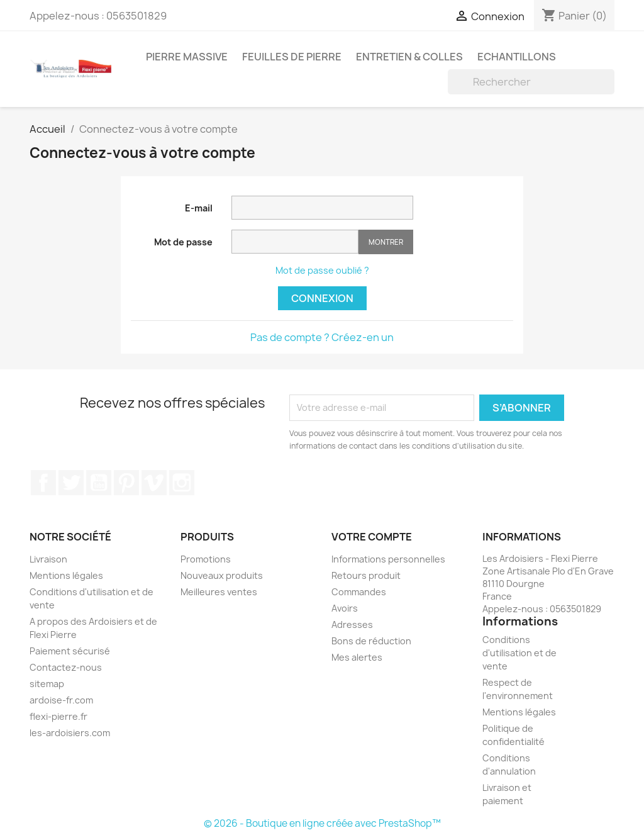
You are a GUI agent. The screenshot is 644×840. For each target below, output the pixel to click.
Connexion (322, 298)
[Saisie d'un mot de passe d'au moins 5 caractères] (295, 242)
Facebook (43, 483)
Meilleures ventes (219, 592)
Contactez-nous (66, 667)
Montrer (386, 242)
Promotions (206, 559)
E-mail (199, 208)
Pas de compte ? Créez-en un (322, 337)
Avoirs (345, 608)
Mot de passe (183, 242)
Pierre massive (187, 57)
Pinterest (126, 483)
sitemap (47, 684)
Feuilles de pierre (292, 57)
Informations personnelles (388, 559)
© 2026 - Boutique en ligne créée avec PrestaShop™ (322, 823)
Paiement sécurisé (70, 651)
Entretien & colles (409, 57)
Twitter (71, 483)
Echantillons (517, 57)
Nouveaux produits (222, 575)
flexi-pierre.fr (58, 716)
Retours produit (366, 575)
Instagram (182, 483)
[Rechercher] (531, 82)
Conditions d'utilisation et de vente (519, 653)
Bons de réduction (371, 641)
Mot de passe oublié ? (322, 270)
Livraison (48, 559)
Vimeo (154, 483)
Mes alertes (357, 657)
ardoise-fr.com (61, 700)
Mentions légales (66, 575)
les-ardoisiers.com (70, 733)
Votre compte (372, 537)
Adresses (352, 624)
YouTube (99, 483)
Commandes (359, 592)
